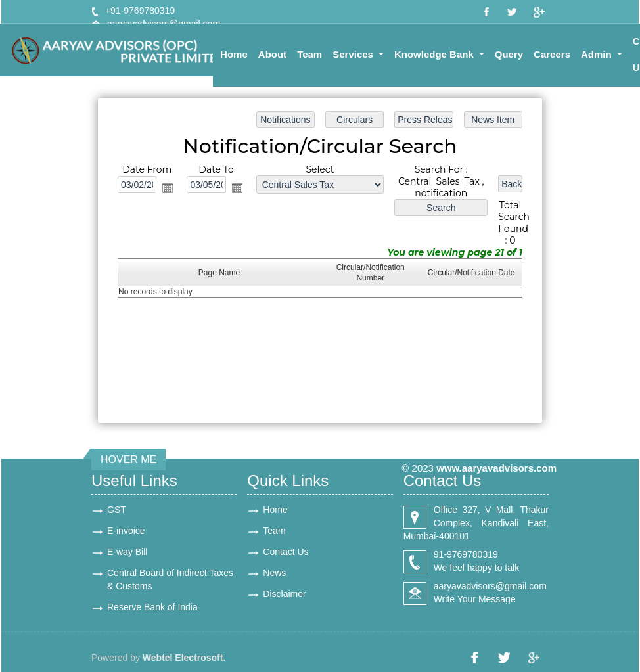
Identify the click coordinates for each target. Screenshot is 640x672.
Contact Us (286, 552)
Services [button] (354, 54)
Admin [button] (598, 54)
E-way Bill (127, 552)
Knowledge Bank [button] (435, 54)
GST (117, 510)
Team (309, 54)
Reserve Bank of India (152, 607)
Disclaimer (284, 594)
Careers (552, 54)
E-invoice (126, 531)
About (272, 54)
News (274, 573)
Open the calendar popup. (171, 189)
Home (234, 54)
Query (509, 54)
